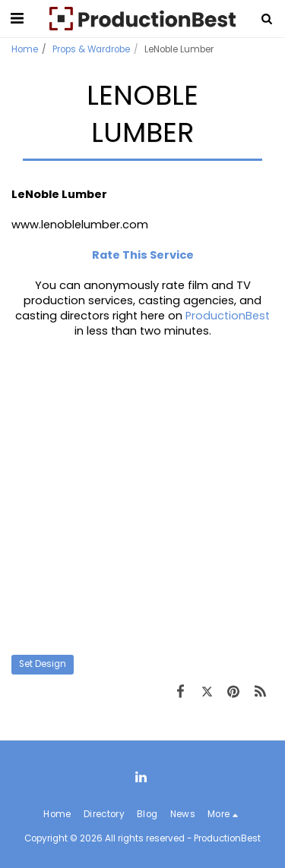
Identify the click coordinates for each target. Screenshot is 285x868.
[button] (17, 18)
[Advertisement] (142, 497)
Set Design (43, 664)
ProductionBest (228, 316)
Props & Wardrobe (91, 49)
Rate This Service (143, 255)
